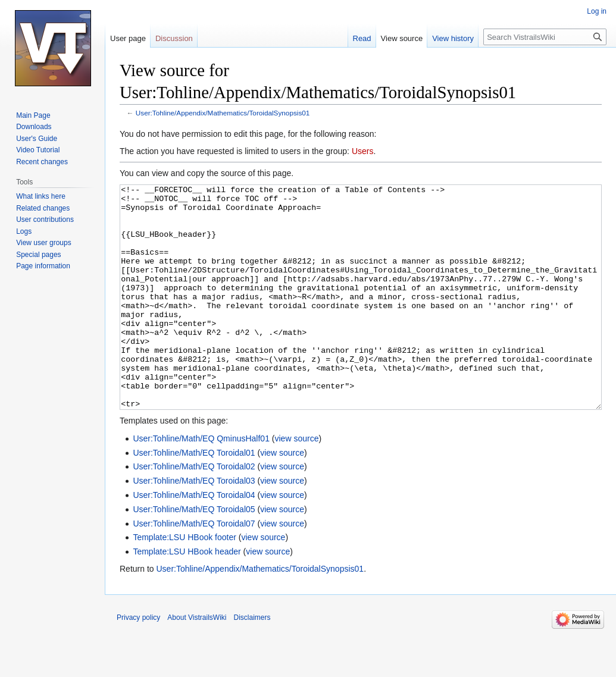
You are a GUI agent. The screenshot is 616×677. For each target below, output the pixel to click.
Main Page (33, 115)
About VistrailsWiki (197, 662)
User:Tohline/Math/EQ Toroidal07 (194, 568)
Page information (43, 266)
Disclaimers (252, 662)
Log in (597, 11)
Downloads (34, 127)
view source (297, 483)
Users (363, 151)
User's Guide (37, 139)
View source (402, 38)
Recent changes (42, 162)
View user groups (44, 243)
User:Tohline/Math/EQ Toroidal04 (194, 540)
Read (362, 38)
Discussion (174, 38)
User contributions (45, 220)
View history (453, 38)
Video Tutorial (38, 150)
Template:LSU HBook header (187, 596)
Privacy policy (138, 662)
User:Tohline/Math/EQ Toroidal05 (194, 554)
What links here (41, 196)
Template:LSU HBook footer (185, 582)
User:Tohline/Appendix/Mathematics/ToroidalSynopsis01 (223, 113)
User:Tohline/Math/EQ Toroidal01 (194, 497)
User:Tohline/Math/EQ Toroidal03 (194, 525)
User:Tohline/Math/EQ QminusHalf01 (201, 483)
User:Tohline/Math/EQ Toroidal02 (194, 511)
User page (128, 38)
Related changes (43, 208)
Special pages (38, 255)
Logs (24, 231)
